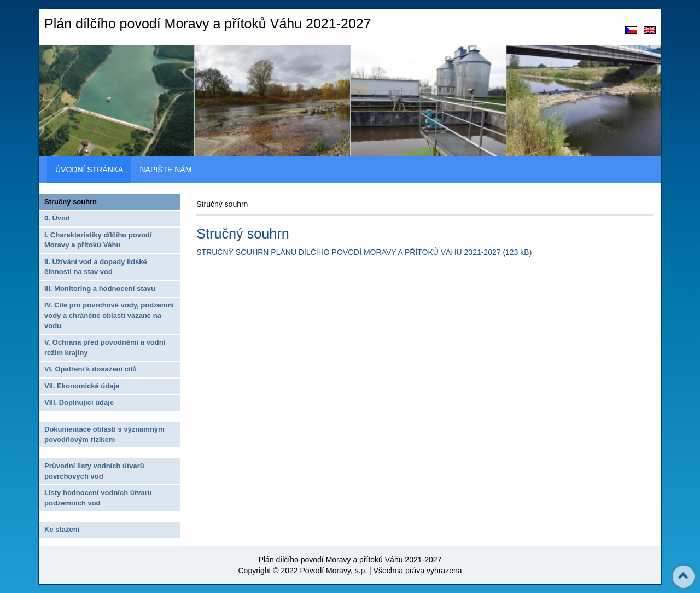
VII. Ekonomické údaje (82, 386)
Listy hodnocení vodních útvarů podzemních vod (98, 498)
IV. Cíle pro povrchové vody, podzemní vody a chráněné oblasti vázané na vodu (109, 315)
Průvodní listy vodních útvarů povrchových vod (94, 471)
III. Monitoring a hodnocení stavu (100, 289)
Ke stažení (62, 529)
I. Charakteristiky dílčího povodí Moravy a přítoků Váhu (98, 240)
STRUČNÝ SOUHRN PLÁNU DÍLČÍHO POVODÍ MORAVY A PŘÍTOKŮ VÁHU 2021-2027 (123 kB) (364, 252)
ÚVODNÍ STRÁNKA (89, 170)
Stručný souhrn (71, 202)
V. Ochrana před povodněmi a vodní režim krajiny (105, 347)
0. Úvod (57, 218)
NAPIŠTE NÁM (165, 170)
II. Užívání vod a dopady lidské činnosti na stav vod (96, 267)
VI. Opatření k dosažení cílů (91, 369)
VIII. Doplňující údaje (79, 402)
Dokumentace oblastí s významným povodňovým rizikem (104, 434)
